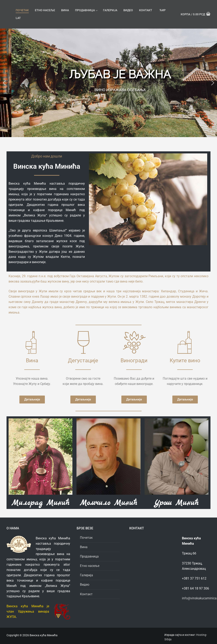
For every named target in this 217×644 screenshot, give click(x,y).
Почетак (86, 538)
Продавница (90, 556)
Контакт (86, 594)
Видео (85, 585)
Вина (84, 547)
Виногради (134, 360)
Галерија (86, 575)
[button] (4, 83)
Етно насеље (90, 566)
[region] (108, 83)
